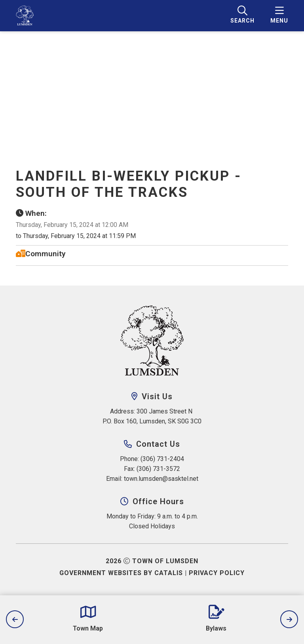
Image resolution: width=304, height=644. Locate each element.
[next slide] (289, 619)
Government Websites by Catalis (121, 573)
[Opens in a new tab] (88, 619)
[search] (242, 15)
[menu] (279, 15)
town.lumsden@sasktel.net (161, 479)
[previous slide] (15, 619)
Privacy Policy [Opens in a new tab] (217, 573)
